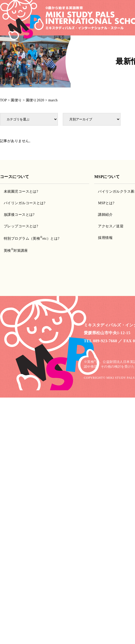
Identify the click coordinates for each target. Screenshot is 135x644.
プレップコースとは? (21, 226)
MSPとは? (106, 203)
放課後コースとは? (19, 215)
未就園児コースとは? (21, 191)
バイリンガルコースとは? (25, 203)
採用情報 (105, 238)
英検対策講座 (16, 251)
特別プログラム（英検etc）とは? (32, 239)
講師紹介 (105, 215)
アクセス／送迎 (111, 226)
